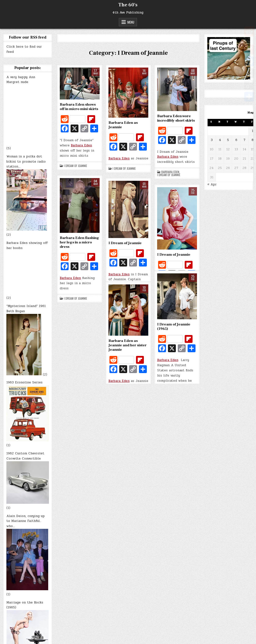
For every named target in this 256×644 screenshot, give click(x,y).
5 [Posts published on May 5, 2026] (228, 140)
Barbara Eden (81, 145)
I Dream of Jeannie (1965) (174, 327)
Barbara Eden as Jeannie (123, 125)
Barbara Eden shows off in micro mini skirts (79, 107)
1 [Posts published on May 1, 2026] (253, 131)
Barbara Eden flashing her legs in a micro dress (79, 242)
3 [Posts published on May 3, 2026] (212, 140)
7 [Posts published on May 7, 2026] (244, 140)
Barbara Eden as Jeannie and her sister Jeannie (128, 345)
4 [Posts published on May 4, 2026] (220, 140)
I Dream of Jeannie (75, 166)
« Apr (212, 184)
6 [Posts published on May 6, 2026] (236, 140)
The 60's (128, 5)
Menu (131, 22)
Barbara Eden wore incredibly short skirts (176, 118)
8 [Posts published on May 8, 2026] (253, 140)
